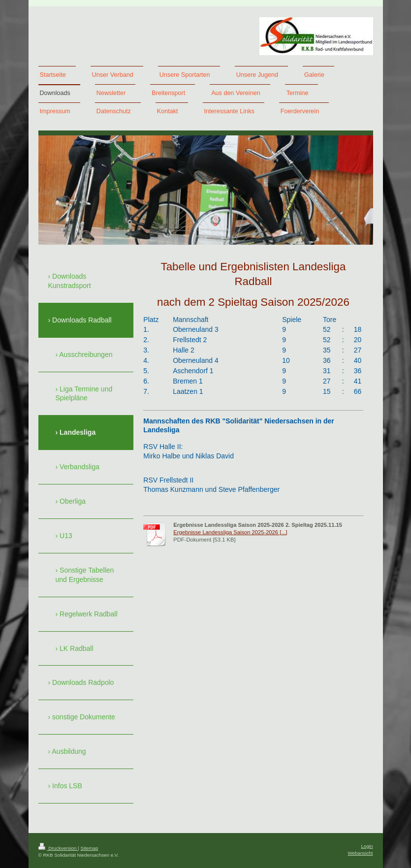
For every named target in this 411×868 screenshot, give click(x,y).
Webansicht (360, 853)
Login (367, 846)
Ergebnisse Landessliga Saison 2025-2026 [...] (230, 532)
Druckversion (58, 848)
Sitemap (89, 848)
